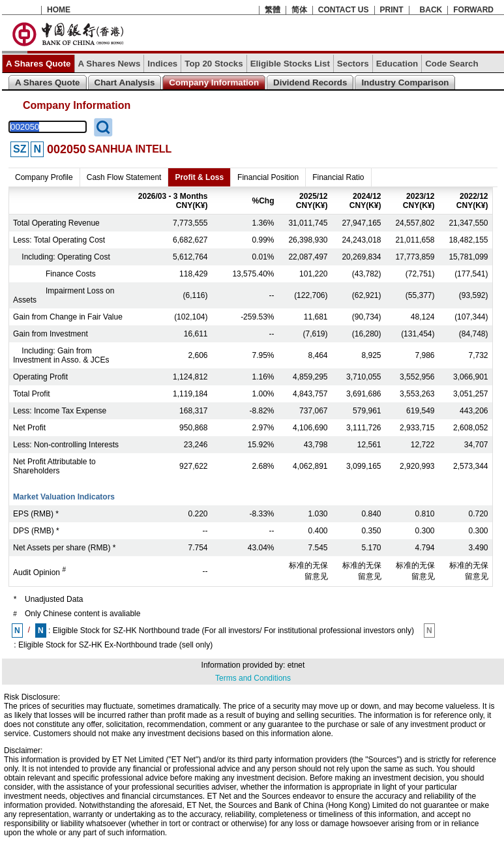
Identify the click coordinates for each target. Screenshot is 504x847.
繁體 (273, 10)
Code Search (452, 64)
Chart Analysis (125, 82)
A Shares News (110, 64)
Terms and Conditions (253, 678)
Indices (162, 64)
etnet (296, 665)
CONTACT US (344, 10)
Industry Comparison (405, 82)
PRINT (392, 10)
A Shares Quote (38, 64)
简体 (299, 10)
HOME (59, 10)
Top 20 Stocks (214, 64)
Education (397, 64)
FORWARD (473, 10)
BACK (431, 10)
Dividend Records (310, 82)
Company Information (214, 82)
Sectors (353, 64)
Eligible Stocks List (290, 64)
